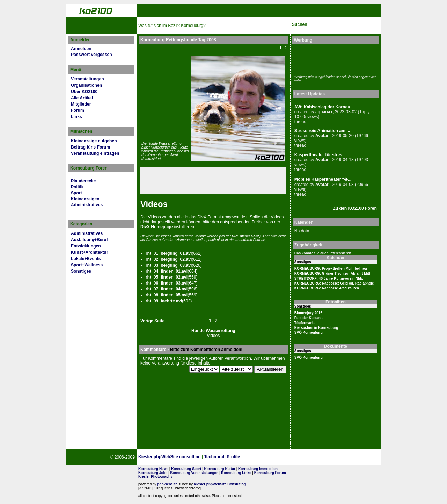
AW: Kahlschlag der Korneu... (324, 107)
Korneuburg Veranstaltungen (194, 473)
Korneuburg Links (236, 473)
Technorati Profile (222, 457)
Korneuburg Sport (186, 469)
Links (76, 117)
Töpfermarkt (305, 323)
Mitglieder (81, 104)
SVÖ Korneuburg (309, 333)
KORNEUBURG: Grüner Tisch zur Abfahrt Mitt (332, 273)
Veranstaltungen (87, 79)
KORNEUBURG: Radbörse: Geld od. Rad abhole (334, 283)
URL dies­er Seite (246, 236)
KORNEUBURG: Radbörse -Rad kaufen (327, 288)
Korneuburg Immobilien (258, 469)
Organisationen (86, 85)
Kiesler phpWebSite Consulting (220, 484)
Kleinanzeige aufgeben (94, 141)
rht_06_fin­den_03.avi (167, 283)
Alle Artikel (82, 98)
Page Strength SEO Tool (272, 457)
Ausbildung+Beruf (89, 240)
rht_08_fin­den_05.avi (167, 295)
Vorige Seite (152, 321)
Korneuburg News (153, 469)
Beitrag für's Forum (90, 147)
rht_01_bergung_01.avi (169, 253)
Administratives (87, 205)
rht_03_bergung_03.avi (169, 265)
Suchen (300, 24)
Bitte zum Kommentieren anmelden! (206, 350)
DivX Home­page (157, 227)
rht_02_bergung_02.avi (169, 259)
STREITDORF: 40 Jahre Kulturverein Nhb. (329, 278)
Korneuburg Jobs (153, 473)
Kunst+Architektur (89, 252)
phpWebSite (167, 484)
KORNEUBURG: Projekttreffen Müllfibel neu (331, 269)
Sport (76, 193)
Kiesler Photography (155, 477)
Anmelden (81, 49)
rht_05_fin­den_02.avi (167, 277)
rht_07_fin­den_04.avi (167, 289)
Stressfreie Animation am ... (322, 131)
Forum (78, 110)
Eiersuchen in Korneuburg (316, 328)
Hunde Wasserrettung (213, 331)
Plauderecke (83, 181)
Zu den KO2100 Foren (355, 208)
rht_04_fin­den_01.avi (167, 271)
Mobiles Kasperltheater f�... (323, 179)
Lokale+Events (86, 259)
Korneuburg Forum (270, 473)
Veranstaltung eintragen (95, 153)
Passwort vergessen (91, 55)
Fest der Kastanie (309, 318)
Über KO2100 (84, 92)
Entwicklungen (86, 246)
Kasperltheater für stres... (320, 155)
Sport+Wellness (87, 265)
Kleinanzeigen (85, 199)
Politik (77, 187)
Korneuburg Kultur (219, 469)
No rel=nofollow (306, 457)
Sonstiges (81, 271)
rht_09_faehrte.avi (164, 301)
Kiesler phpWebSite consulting (170, 457)
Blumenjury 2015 (308, 313)
